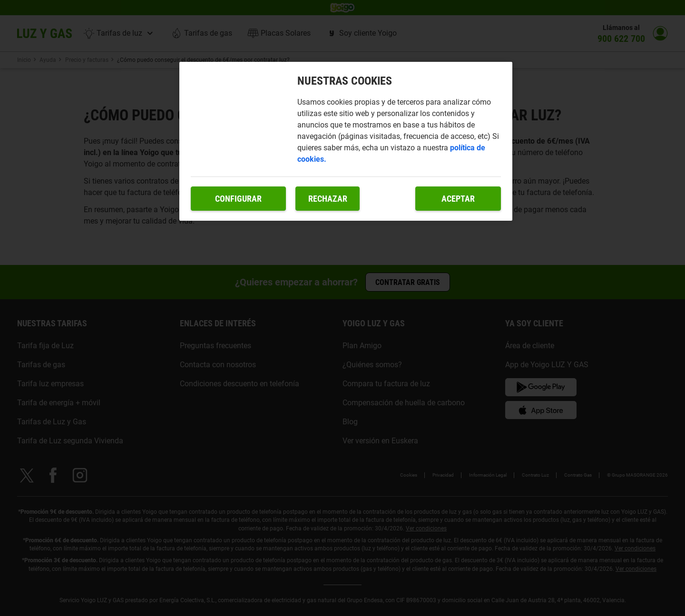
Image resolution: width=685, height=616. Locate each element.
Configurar (238, 199)
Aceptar (458, 199)
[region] (346, 142)
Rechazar (328, 199)
